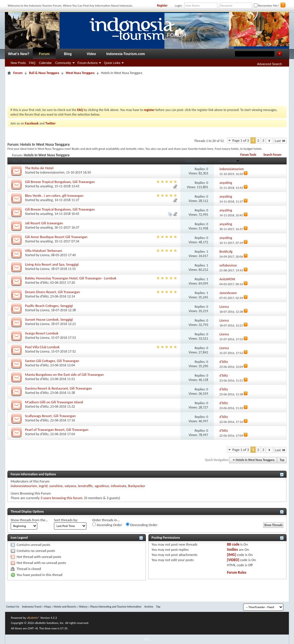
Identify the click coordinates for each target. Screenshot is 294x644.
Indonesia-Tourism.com (125, 54)
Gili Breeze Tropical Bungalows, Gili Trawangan (60, 182)
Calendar (46, 63)
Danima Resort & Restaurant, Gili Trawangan (58, 388)
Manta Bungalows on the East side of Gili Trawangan (64, 374)
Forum (44, 54)
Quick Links (112, 63)
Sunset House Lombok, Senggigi (49, 319)
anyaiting (47, 186)
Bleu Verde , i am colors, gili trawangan (54, 195)
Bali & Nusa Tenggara (44, 73)
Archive (149, 607)
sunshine (56, 486)
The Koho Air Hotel (39, 168)
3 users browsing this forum (61, 498)
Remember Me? (266, 6)
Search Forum (272, 155)
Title (15, 161)
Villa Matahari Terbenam (44, 251)
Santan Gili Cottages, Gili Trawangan (52, 361)
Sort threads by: (66, 520)
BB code (233, 544)
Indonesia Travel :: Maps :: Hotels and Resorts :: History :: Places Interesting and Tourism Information (82, 607)
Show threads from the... (29, 520)
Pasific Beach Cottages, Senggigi (49, 306)
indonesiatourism (52, 172)
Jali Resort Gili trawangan (44, 223)
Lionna (45, 255)
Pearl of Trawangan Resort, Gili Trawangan (57, 430)
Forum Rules (237, 572)
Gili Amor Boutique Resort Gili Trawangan (56, 237)
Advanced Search (269, 64)
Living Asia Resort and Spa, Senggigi (52, 264)
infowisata (119, 486)
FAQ (32, 63)
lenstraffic (85, 486)
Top (282, 460)
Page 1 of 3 (241, 140)
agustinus (102, 486)
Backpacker (137, 486)
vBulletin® (33, 618)
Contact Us (13, 607)
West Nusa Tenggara (80, 73)
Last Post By (229, 161)
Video (91, 54)
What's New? (19, 54)
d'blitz (45, 283)
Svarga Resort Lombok (42, 333)
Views (204, 161)
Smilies (233, 549)
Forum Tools (248, 155)
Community (63, 63)
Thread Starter (31, 161)
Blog (68, 54)
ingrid (43, 486)
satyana (70, 486)
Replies (191, 161)
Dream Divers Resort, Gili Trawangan (52, 292)
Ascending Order (107, 525)
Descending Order (142, 525)
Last (280, 141)
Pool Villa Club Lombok (42, 347)
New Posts (18, 63)
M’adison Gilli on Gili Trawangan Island (54, 402)
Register (162, 6)
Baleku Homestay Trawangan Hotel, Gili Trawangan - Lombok (71, 278)
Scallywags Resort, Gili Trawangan (50, 416)
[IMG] (232, 555)
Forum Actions (88, 63)
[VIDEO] (233, 560)
